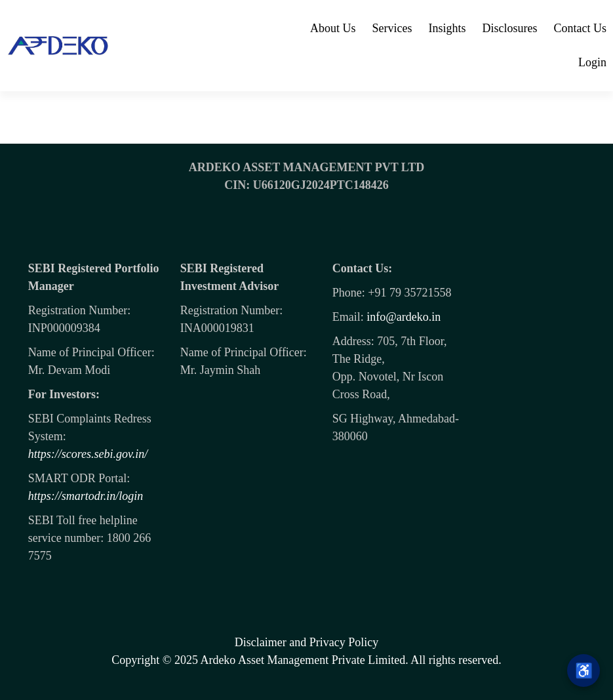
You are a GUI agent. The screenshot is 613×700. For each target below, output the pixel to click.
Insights (447, 28)
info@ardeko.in (404, 317)
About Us (333, 28)
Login (592, 62)
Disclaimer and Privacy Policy (306, 642)
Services (392, 28)
